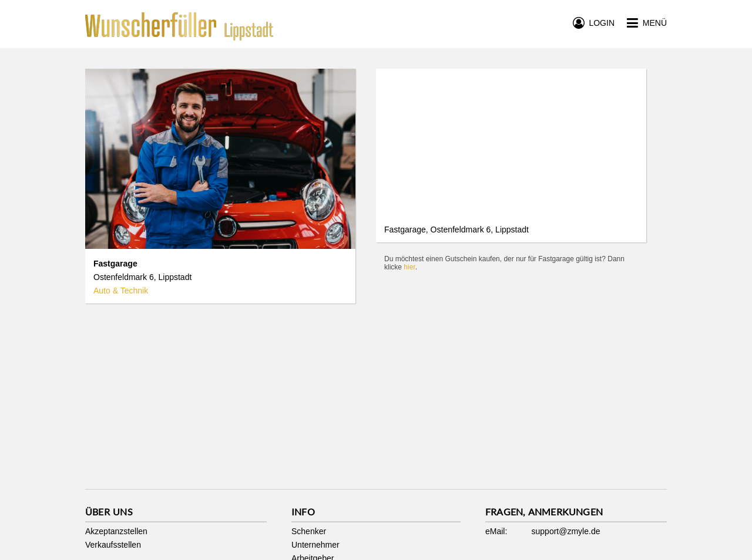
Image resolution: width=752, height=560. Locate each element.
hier (409, 267)
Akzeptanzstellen (116, 531)
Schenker (309, 531)
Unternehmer (315, 545)
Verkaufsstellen (113, 545)
